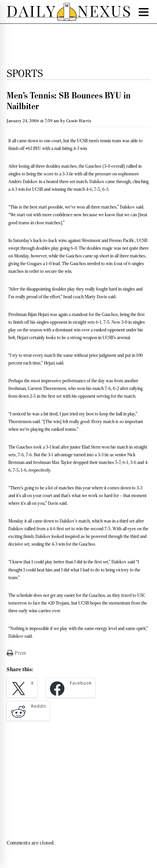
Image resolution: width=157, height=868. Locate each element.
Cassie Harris (79, 121)
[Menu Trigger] (144, 12)
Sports (25, 73)
